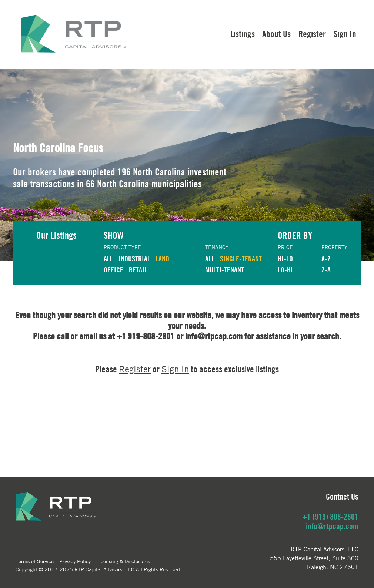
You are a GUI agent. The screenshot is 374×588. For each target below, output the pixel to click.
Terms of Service (35, 561)
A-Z (326, 258)
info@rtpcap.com (332, 526)
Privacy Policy (75, 561)
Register (312, 34)
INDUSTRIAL (134, 258)
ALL (108, 258)
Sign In (345, 34)
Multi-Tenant (225, 270)
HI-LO (285, 258)
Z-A (326, 270)
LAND (162, 258)
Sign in (175, 369)
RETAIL (138, 270)
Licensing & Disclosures (123, 561)
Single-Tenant (241, 258)
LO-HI (285, 270)
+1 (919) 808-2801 (330, 517)
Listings (243, 34)
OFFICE (113, 270)
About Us (276, 34)
